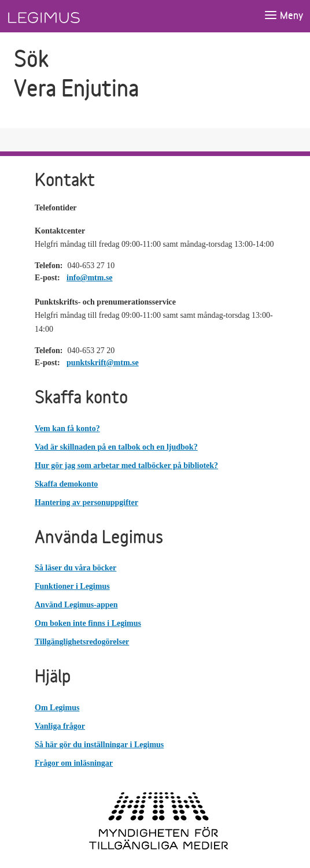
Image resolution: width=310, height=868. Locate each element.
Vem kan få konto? (67, 429)
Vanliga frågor (60, 726)
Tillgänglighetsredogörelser (82, 642)
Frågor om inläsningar (74, 763)
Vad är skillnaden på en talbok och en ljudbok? (116, 447)
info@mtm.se (90, 278)
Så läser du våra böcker (75, 568)
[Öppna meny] (283, 16)
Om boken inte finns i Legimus (88, 623)
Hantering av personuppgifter (86, 502)
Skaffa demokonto (66, 484)
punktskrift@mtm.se (103, 363)
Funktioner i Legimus (72, 586)
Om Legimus (57, 708)
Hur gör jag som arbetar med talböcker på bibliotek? (126, 465)
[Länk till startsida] (65, 16)
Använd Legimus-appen (76, 605)
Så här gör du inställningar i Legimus (99, 745)
